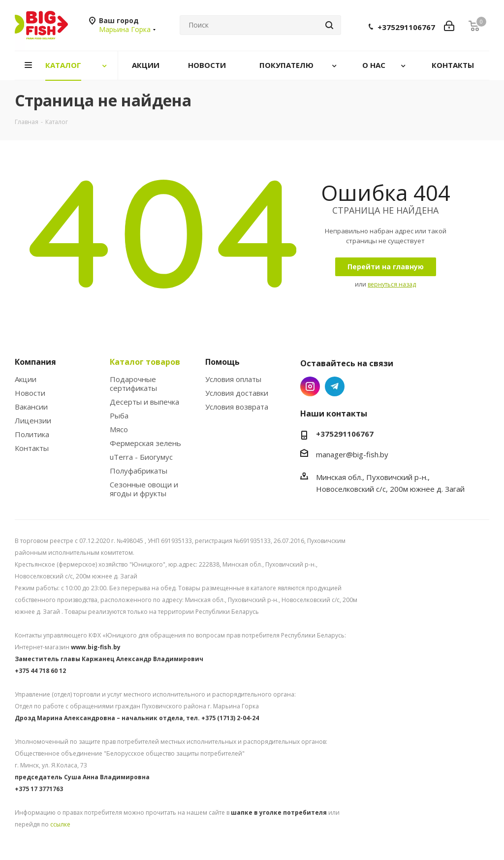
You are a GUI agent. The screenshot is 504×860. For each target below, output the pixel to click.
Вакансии (31, 407)
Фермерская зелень (145, 443)
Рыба (119, 415)
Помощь (222, 362)
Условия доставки (237, 393)
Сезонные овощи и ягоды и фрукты (144, 489)
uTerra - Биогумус (141, 457)
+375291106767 (406, 27)
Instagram (310, 386)
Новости (30, 393)
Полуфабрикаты (139, 471)
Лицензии (33, 420)
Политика (32, 434)
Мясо (119, 429)
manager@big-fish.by (352, 454)
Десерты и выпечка (144, 402)
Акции (26, 379)
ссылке (60, 824)
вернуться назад (392, 284)
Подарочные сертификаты (133, 383)
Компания (35, 362)
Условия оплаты (233, 379)
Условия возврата (237, 407)
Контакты (32, 448)
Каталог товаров (145, 362)
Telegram (335, 386)
